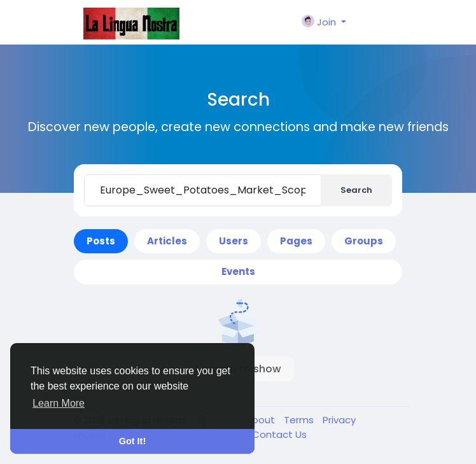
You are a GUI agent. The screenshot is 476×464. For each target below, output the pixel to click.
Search (356, 190)
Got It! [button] (132, 441)
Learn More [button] (59, 403)
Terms (300, 420)
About (262, 420)
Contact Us (279, 434)
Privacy (339, 420)
